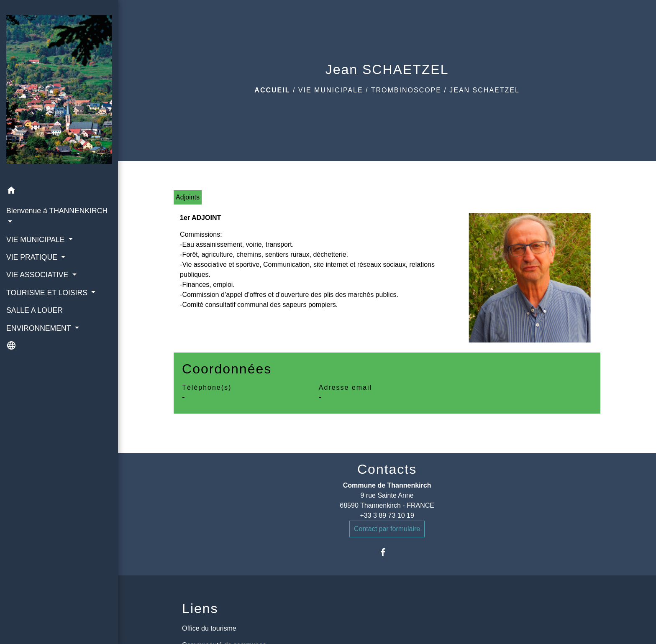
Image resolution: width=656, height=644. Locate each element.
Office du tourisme (209, 628)
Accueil (272, 90)
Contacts (387, 469)
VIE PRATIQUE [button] (33, 257)
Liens (200, 608)
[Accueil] (59, 91)
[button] (59, 192)
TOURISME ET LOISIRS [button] (48, 293)
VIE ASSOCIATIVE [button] (38, 275)
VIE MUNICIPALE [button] (36, 240)
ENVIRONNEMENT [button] (40, 328)
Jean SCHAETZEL (484, 90)
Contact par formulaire (387, 529)
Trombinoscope (406, 90)
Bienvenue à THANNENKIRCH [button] (57, 211)
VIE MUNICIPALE (331, 90)
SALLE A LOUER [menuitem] (35, 310)
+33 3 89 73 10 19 (387, 515)
